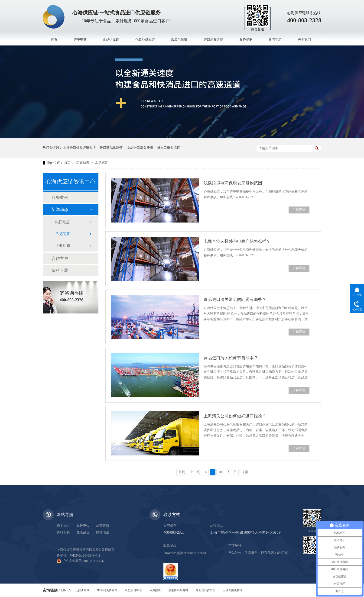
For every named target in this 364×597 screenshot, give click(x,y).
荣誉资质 (103, 525)
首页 (54, 40)
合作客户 (60, 258)
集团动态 (63, 222)
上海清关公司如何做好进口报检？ (235, 416)
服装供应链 (179, 40)
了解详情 (299, 210)
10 (220, 472)
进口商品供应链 (111, 148)
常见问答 (101, 163)
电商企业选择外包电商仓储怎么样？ (237, 241)
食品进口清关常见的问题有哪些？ (235, 300)
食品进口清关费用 (140, 148)
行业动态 (63, 246)
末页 (245, 472)
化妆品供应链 (145, 40)
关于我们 (304, 40)
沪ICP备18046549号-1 (85, 556)
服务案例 (246, 40)
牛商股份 (251, 553)
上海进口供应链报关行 (79, 148)
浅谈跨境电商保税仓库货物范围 (233, 183)
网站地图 (103, 532)
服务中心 (83, 525)
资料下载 (60, 271)
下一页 (232, 472)
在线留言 (83, 532)
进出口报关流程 (169, 148)
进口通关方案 (213, 40)
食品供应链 (111, 40)
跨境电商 (80, 40)
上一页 (195, 472)
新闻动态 (275, 40)
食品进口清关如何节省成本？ (231, 358)
